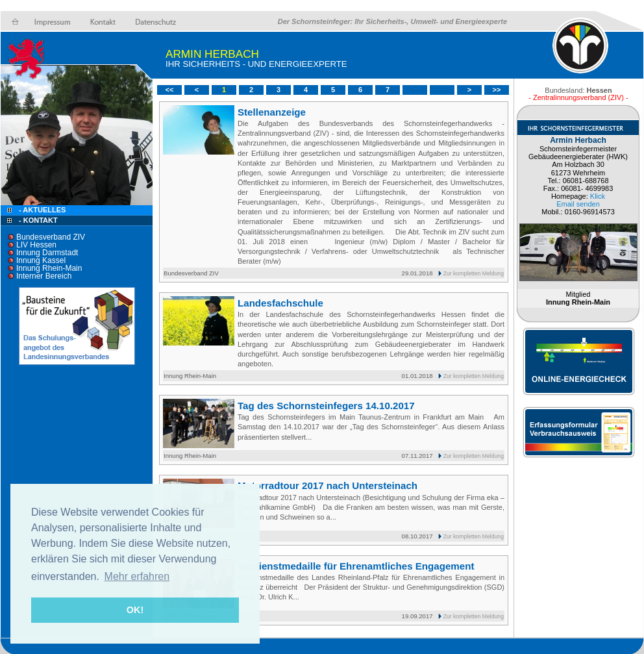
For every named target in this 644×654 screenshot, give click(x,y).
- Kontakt (37, 220)
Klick (598, 196)
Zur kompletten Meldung (474, 273)
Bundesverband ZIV (51, 237)
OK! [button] (135, 610)
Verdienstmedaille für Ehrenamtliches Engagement (356, 566)
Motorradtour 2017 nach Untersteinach (328, 485)
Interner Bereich (44, 276)
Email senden (578, 204)
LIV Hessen (36, 245)
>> (497, 90)
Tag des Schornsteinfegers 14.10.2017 (326, 406)
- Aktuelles (41, 210)
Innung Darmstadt (47, 253)
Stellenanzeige (272, 112)
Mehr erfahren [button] (137, 576)
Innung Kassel (41, 260)
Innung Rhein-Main (49, 268)
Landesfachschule (280, 303)
